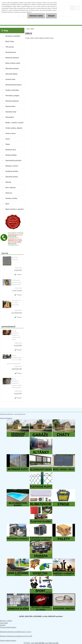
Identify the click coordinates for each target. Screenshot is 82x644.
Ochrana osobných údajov (8, 627)
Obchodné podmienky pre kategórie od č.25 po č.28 (16, 636)
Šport (7, 204)
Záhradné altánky (11, 74)
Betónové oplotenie (12, 58)
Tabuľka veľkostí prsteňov (8, 640)
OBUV (32, 29)
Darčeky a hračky (11, 198)
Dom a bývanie (11, 187)
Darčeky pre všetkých (13, 36)
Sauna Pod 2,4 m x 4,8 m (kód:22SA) (16, 303)
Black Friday (10, 41)
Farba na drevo (11, 133)
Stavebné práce (11, 52)
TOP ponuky (10, 47)
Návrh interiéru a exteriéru (15, 209)
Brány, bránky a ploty (13, 63)
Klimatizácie (10, 117)
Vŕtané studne (10, 106)
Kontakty (3, 625)
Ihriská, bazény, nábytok (14, 128)
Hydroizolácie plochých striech (13, 161)
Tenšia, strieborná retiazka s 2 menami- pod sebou (16, 335)
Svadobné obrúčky (12, 171)
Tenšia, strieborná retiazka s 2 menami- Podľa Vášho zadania (17, 383)
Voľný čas (9, 193)
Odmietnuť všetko (34, 16)
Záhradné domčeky (12, 68)
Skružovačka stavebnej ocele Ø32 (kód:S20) (17, 282)
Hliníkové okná (11, 150)
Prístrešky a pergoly (12, 96)
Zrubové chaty (10, 79)
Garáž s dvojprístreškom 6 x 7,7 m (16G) (17, 358)
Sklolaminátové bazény (13, 85)
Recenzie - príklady (6, 621)
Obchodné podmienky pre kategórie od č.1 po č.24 (16, 632)
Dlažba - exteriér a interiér (14, 123)
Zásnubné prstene (12, 177)
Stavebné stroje (11, 112)
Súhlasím (51, 16)
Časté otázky (4, 623)
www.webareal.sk (20, 414)
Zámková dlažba (11, 155)
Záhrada (8, 182)
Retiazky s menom (12, 166)
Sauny (8, 139)
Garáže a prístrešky (12, 90)
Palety (8, 144)
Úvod (28, 29)
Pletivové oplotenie (12, 101)
